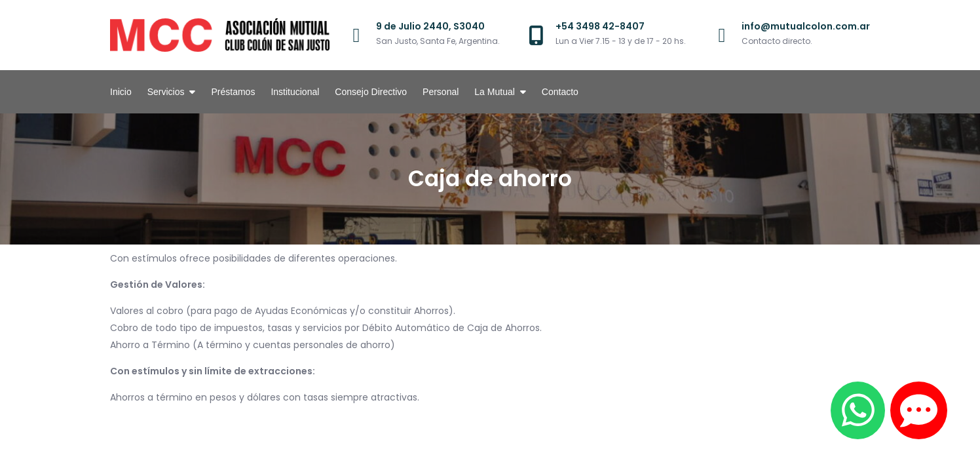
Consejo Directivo (371, 92)
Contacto (560, 92)
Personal (441, 92)
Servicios (166, 92)
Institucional (295, 92)
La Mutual (494, 92)
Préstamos (233, 92)
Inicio (121, 92)
